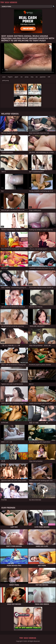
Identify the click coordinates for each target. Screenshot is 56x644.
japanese (43, 77)
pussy (27, 77)
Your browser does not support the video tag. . (28, 59)
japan (16, 77)
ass (37, 77)
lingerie (10, 77)
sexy (32, 77)
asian (4, 77)
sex (22, 77)
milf (49, 77)
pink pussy (6, 80)
